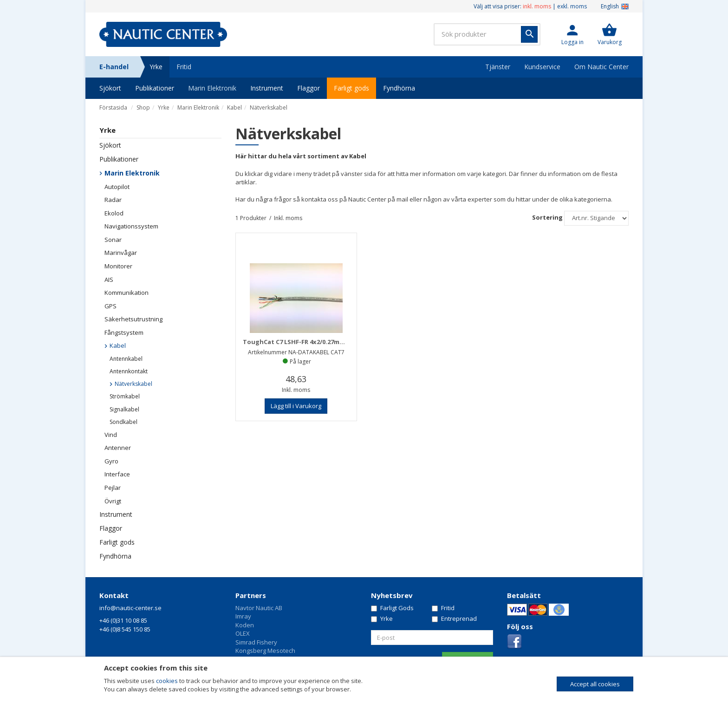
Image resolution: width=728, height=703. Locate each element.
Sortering (547, 217)
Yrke (156, 67)
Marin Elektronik (212, 88)
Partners (251, 595)
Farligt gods (351, 88)
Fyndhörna (399, 88)
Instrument (267, 88)
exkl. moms (572, 6)
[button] (572, 34)
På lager (300, 361)
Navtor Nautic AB (259, 608)
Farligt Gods (392, 608)
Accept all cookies (595, 684)
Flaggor (309, 88)
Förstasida (113, 107)
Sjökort (110, 88)
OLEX (243, 633)
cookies (167, 681)
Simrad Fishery (256, 642)
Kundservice (542, 67)
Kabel (234, 107)
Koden (245, 625)
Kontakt (114, 595)
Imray (243, 616)
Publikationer (155, 88)
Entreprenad (454, 618)
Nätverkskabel (269, 107)
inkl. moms (537, 6)
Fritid (184, 67)
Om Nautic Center (601, 67)
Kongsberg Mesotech (265, 651)
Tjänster (498, 67)
